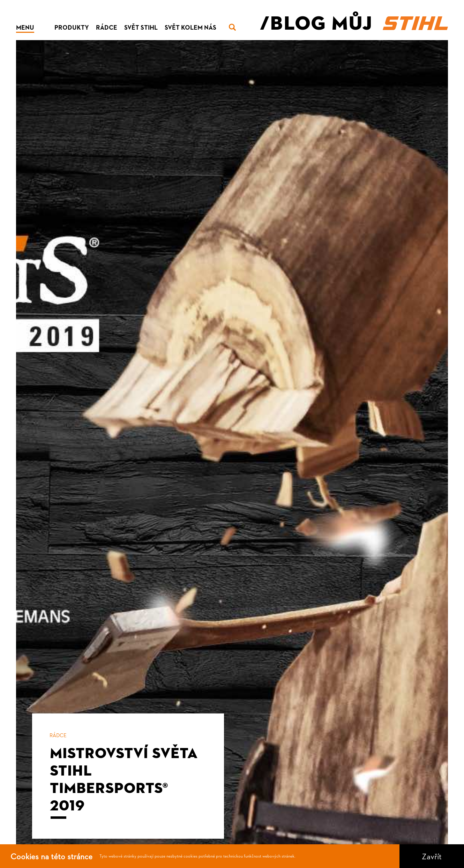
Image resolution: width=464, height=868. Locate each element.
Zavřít (432, 856)
